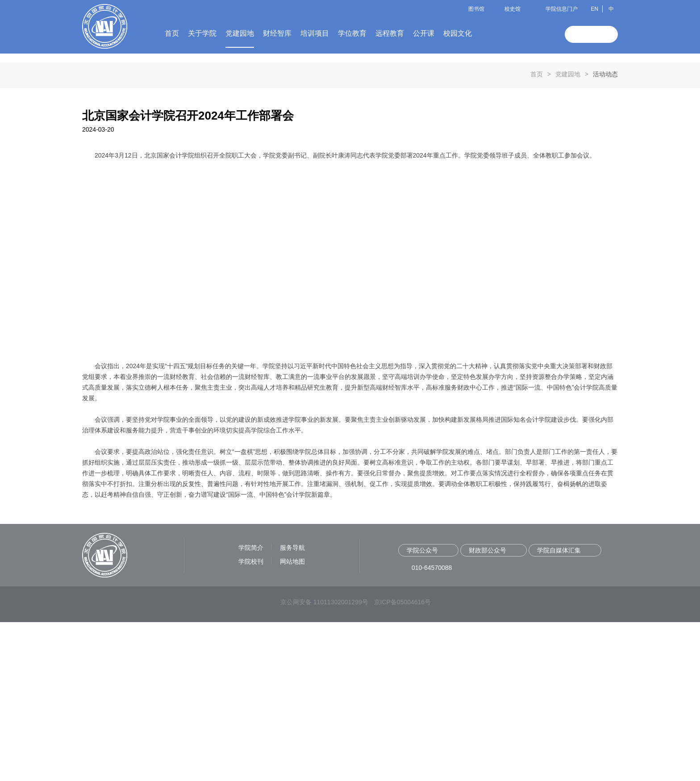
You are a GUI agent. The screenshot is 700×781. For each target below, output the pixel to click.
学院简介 (251, 706)
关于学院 (202, 33)
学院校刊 (251, 720)
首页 (172, 33)
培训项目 (315, 33)
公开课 (424, 33)
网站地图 (292, 720)
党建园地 (240, 33)
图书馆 (476, 9)
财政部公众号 (487, 709)
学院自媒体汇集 (559, 709)
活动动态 (605, 233)
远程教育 (390, 33)
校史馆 (512, 9)
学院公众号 (422, 709)
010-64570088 (432, 727)
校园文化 (458, 33)
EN (594, 9)
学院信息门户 (562, 9)
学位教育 (352, 33)
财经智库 (277, 33)
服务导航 (292, 706)
